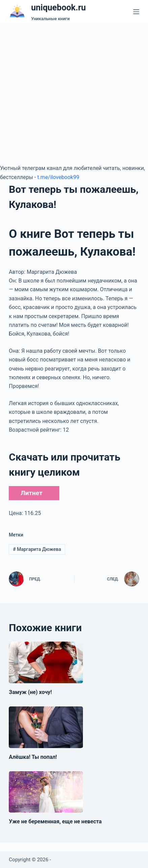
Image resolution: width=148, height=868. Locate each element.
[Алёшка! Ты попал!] (46, 727)
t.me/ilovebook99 (58, 177)
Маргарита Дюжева (37, 549)
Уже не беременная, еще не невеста (55, 821)
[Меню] (136, 12)
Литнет (31, 493)
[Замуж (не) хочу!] (46, 662)
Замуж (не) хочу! (30, 692)
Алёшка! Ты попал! (33, 757)
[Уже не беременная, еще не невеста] (46, 792)
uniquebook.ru (58, 8)
